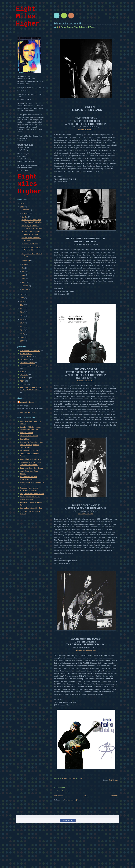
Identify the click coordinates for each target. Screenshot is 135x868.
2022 (22, 207)
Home (86, 795)
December (26, 210)
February (25, 286)
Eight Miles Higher (28, 16)
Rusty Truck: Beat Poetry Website (32, 494)
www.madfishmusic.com (86, 381)
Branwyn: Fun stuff (26, 433)
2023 (22, 203)
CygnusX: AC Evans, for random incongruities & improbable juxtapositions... (31, 445)
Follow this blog (68, 821)
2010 (22, 334)
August (25, 264)
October (25, 217)
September (26, 261)
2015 (22, 316)
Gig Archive (24, 375)
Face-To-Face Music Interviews (31, 366)
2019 (22, 301)
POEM (22, 381)
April (24, 279)
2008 (22, 341)
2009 (22, 337)
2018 (22, 305)
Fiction (22, 371)
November (26, 213)
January (25, 289)
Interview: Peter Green (30, 244)
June (24, 271)
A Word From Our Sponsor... (30, 351)
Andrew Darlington (27, 402)
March (24, 282)
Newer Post (59, 795)
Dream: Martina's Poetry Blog (30, 459)
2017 (22, 309)
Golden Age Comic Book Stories (31, 468)
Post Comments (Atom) (73, 800)
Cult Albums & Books (27, 363)
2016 (22, 312)
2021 (22, 294)
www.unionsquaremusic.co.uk (86, 650)
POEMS (23, 384)
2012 (22, 327)
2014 (22, 319)
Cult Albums (113, 780)
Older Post (114, 795)
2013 (22, 323)
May (24, 275)
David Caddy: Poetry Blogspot (31, 450)
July (24, 268)
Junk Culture (24, 378)
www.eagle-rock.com (86, 129)
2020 (22, 298)
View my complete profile (27, 412)
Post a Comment (63, 791)
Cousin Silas (24, 439)
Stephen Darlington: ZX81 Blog (31, 508)
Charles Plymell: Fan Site (29, 436)
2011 (22, 330)
